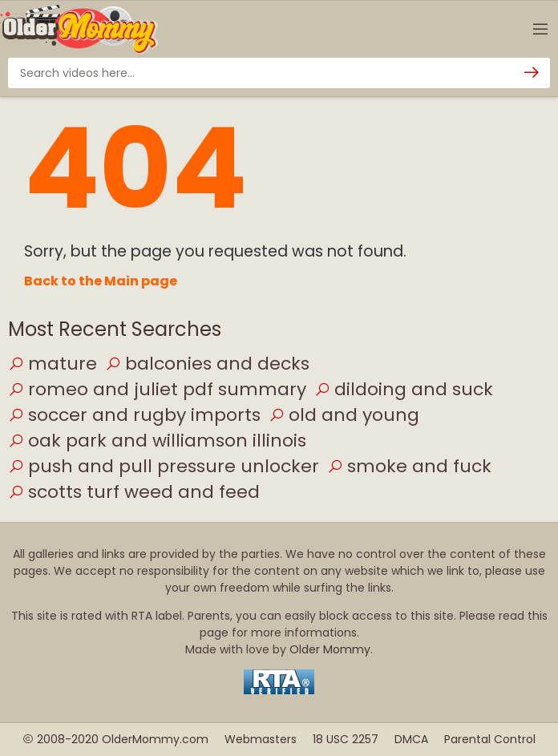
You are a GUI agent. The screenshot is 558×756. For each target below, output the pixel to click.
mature (53, 364)
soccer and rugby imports (134, 415)
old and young (344, 415)
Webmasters (261, 739)
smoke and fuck (409, 466)
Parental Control (490, 739)
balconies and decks (207, 364)
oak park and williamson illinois (157, 441)
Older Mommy (330, 649)
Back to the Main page (101, 281)
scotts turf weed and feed (134, 492)
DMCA (411, 739)
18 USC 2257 (346, 739)
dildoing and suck (404, 389)
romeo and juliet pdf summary (157, 389)
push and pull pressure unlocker (164, 466)
